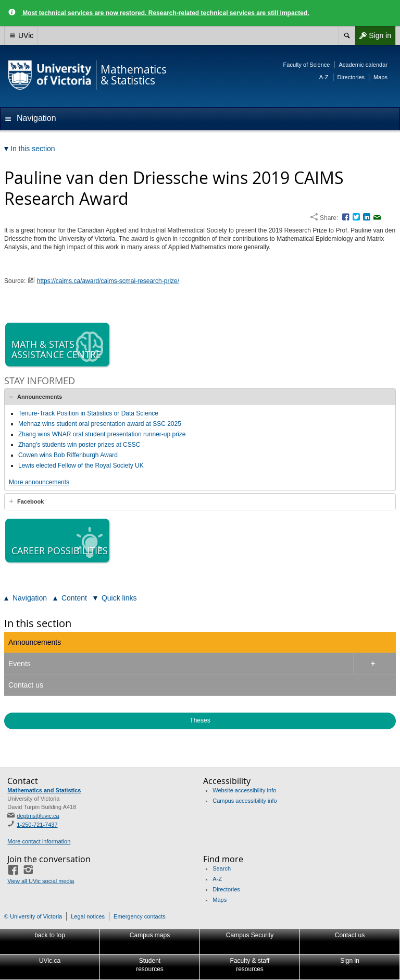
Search (222, 868)
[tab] (200, 397)
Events (20, 664)
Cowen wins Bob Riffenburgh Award (68, 455)
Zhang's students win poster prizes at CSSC (79, 445)
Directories (351, 77)
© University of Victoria (33, 916)
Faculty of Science (307, 65)
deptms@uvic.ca (38, 816)
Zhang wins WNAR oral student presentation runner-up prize (102, 434)
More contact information (39, 841)
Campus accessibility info (245, 801)
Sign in (373, 35)
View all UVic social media (41, 881)
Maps (380, 77)
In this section (38, 623)
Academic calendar (363, 65)
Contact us (26, 685)
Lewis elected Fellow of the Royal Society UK (81, 465)
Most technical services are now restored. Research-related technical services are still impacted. (165, 13)
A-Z (324, 77)
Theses (200, 720)
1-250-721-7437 (37, 825)
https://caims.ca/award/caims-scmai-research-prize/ (108, 281)
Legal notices (88, 916)
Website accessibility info (244, 790)
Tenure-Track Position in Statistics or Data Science (88, 413)
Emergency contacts (140, 916)
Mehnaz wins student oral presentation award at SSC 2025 (100, 424)
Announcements (40, 397)
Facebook (30, 501)
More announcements (39, 482)
